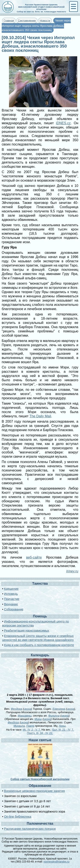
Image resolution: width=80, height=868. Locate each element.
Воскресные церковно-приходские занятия (34, 791)
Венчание (11, 604)
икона (27, 709)
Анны (62, 726)
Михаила (19, 726)
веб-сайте (34, 557)
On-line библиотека (18, 817)
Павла (30, 726)
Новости (45, 20)
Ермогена (59, 709)
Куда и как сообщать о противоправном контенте (39, 645)
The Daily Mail (40, 416)
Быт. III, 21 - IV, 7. (63, 730)
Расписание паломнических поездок (30, 829)
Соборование (14, 609)
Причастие (12, 599)
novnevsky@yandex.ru (57, 862)
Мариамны (25, 716)
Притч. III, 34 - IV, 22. (40, 733)
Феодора (17, 709)
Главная (9, 20)
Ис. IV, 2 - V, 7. (32, 730)
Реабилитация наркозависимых (27, 631)
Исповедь (11, 594)
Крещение (11, 589)
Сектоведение (27, 20)
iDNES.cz (63, 123)
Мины (38, 719)
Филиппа (54, 716)
